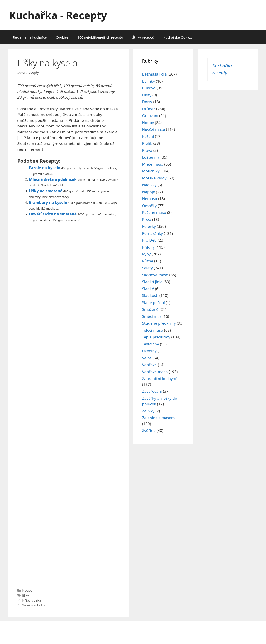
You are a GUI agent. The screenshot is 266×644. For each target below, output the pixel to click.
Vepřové (150, 365)
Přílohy (149, 247)
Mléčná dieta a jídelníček (53, 179)
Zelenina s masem (159, 418)
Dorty (147, 102)
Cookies (62, 37)
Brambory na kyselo (48, 202)
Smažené (150, 309)
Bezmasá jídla (155, 74)
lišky (26, 595)
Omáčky (150, 206)
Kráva (147, 150)
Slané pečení (154, 302)
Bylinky (149, 81)
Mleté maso (153, 164)
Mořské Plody (154, 178)
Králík (147, 143)
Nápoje (149, 192)
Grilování (150, 116)
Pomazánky (153, 233)
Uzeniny (149, 351)
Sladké (148, 289)
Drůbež (149, 109)
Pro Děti (149, 240)
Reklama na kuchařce (30, 37)
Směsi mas (152, 316)
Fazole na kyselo (45, 168)
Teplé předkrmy (156, 337)
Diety (147, 95)
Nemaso (150, 199)
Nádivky (149, 185)
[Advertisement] (68, 404)
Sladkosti (150, 295)
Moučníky (151, 171)
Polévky (149, 226)
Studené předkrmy (159, 323)
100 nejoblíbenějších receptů (100, 37)
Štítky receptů (143, 37)
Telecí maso (153, 330)
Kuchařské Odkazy (178, 37)
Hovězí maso (154, 129)
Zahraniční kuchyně (160, 378)
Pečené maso (154, 212)
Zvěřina (149, 430)
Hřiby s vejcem (33, 600)
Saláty (148, 268)
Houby (27, 590)
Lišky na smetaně (46, 191)
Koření (148, 136)
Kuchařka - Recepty (58, 15)
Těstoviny (151, 344)
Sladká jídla (152, 282)
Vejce (147, 358)
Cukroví (149, 88)
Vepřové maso (155, 372)
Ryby (146, 254)
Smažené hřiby (34, 605)
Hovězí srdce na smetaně (53, 214)
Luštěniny (151, 157)
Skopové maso (155, 275)
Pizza (147, 219)
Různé (148, 261)
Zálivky (148, 411)
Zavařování (152, 391)
